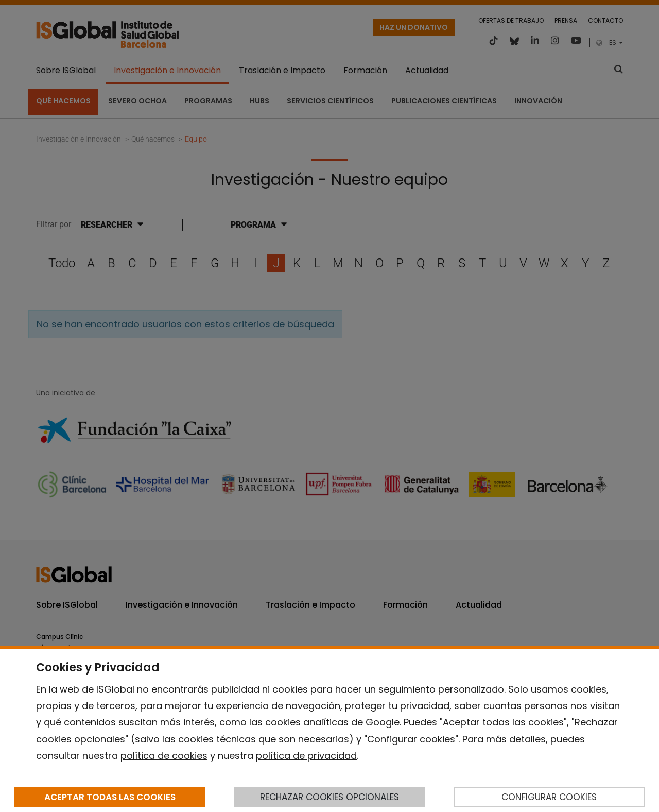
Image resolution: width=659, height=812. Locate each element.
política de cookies (164, 756)
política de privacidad (306, 756)
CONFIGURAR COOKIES (549, 797)
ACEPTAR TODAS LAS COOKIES (110, 797)
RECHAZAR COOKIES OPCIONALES (329, 797)
